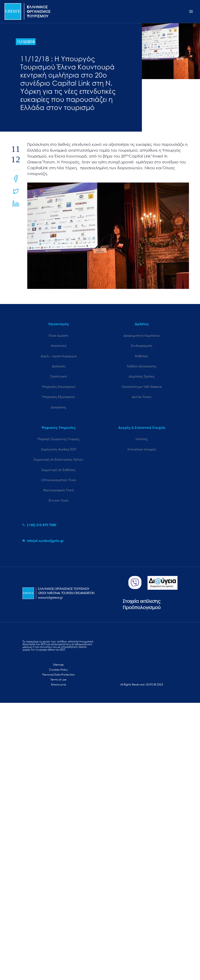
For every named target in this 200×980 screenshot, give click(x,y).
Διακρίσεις (58, 407)
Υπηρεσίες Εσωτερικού (59, 387)
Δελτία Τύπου (142, 397)
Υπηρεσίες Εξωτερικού (58, 397)
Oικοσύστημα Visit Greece (142, 387)
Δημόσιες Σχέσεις (142, 376)
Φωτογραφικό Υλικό (58, 490)
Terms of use (58, 680)
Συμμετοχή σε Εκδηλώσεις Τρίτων (58, 459)
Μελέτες (142, 439)
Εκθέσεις (142, 356)
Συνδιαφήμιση (142, 346)
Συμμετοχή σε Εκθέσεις (58, 470)
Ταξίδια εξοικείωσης (142, 366)
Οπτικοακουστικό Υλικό (59, 480)
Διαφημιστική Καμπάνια (142, 335)
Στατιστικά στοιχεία (142, 449)
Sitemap (58, 665)
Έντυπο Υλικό (58, 500)
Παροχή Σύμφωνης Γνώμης (59, 439)
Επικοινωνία (59, 684)
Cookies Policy (58, 670)
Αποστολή (59, 346)
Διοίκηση (59, 366)
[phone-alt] (39, 525)
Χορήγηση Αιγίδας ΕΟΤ (59, 449)
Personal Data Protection (59, 675)
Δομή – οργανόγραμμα (59, 356)
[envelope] (43, 541)
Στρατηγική (59, 376)
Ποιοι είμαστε (59, 335)
